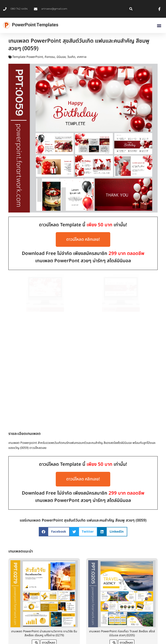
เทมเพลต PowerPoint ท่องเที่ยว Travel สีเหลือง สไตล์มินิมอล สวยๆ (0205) (122, 543)
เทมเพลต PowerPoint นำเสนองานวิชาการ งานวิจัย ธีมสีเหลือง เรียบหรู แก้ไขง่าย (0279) (44, 543)
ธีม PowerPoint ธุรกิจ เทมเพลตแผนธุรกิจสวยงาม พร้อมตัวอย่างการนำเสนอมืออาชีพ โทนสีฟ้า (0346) (44, 639)
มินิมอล (61, 57)
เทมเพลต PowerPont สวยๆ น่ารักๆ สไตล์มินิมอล (83, 261)
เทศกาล (82, 57)
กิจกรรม (50, 57)
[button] (131, 9)
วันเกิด (71, 57)
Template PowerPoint (28, 57)
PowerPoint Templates (35, 25)
